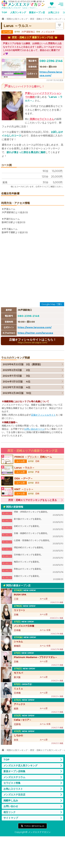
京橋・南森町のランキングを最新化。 (39, 567)
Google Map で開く (52, 336)
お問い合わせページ (34, 461)
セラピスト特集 (12, 815)
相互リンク (10, 844)
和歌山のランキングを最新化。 (39, 602)
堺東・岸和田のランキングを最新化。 (39, 545)
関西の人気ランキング (17, 19)
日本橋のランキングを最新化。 (39, 588)
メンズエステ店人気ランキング (20, 797)
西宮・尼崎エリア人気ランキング (46, 19)
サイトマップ (11, 850)
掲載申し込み (11, 832)
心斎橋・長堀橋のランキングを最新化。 (39, 574)
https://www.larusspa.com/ (35, 359)
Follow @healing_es (34, 857)
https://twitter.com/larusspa (35, 365)
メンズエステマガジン (23, 3)
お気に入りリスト (13, 821)
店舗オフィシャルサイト (43, 447)
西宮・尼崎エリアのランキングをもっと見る (33, 532)
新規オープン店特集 (14, 803)
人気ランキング (18, 12)
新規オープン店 (37, 12)
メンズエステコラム (14, 809)
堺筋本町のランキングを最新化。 (39, 581)
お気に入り (52, 7)
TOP (4, 12)
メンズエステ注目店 (14, 826)
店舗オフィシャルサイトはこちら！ (32, 373)
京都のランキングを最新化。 (39, 610)
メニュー (61, 4)
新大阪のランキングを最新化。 (39, 552)
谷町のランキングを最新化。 (39, 560)
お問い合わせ (11, 838)
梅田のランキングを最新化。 (39, 595)
